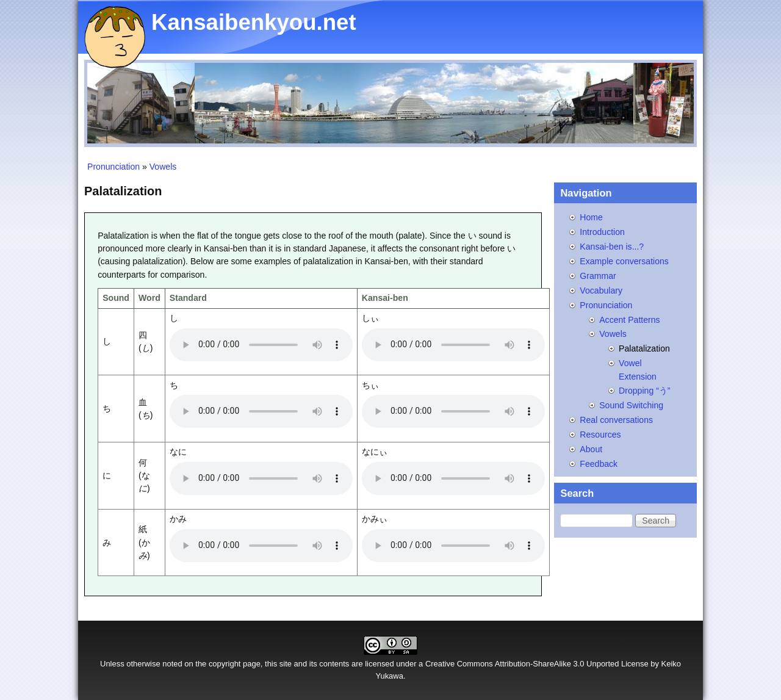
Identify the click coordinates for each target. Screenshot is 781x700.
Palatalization (644, 348)
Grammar (598, 276)
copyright (225, 664)
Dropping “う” (644, 391)
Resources (600, 435)
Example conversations (624, 261)
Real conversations (616, 420)
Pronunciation (113, 167)
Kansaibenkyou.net (254, 22)
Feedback (599, 464)
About (591, 449)
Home (591, 217)
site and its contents (315, 664)
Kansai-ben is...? (612, 247)
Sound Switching (631, 405)
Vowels (163, 167)
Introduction (602, 232)
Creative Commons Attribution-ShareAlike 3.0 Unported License (537, 664)
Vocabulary (601, 290)
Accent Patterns (629, 320)
